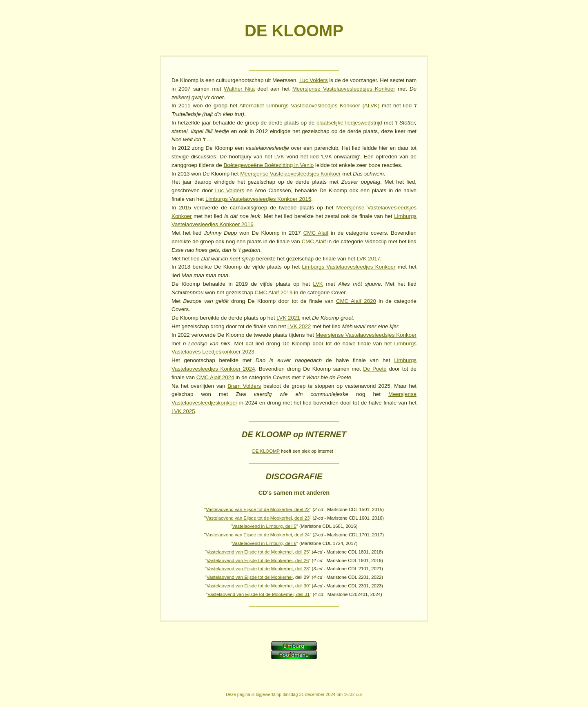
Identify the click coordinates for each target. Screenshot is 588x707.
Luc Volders (314, 80)
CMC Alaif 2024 (215, 377)
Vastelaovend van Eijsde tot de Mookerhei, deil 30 (258, 586)
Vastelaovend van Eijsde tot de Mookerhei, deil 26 (258, 560)
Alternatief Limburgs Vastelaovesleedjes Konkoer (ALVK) (309, 106)
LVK (279, 157)
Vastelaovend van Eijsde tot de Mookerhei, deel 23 (258, 518)
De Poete (375, 369)
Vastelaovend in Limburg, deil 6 (264, 543)
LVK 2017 (368, 259)
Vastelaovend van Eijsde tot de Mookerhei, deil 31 (258, 594)
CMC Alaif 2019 (274, 292)
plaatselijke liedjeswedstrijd (349, 123)
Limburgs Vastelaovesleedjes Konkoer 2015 (258, 199)
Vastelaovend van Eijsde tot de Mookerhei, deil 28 (258, 569)
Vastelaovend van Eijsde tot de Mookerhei (250, 577)
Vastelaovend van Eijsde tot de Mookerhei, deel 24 (258, 535)
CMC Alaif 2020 (356, 301)
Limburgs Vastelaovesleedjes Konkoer (349, 267)
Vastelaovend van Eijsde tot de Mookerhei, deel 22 (258, 509)
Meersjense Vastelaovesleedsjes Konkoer (344, 89)
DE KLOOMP (266, 451)
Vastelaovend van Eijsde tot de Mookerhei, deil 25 (258, 552)
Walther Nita (239, 89)
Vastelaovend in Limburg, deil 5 (264, 526)
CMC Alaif (316, 233)
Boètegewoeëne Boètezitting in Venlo (268, 165)
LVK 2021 (288, 318)
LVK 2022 (299, 326)
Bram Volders (244, 386)
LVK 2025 (183, 411)
